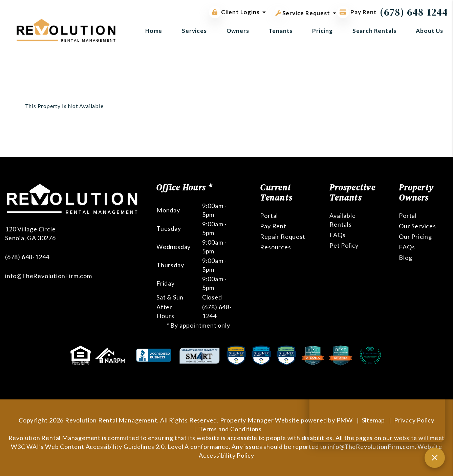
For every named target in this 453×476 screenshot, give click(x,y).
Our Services (417, 226)
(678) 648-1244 (414, 12)
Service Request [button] (303, 12)
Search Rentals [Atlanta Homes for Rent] (374, 31)
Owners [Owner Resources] (238, 31)
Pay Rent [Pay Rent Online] (357, 12)
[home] (66, 30)
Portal (269, 215)
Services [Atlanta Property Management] (194, 31)
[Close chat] (435, 458)
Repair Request (283, 236)
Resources (275, 247)
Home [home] (154, 31)
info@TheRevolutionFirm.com (49, 276)
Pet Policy (344, 245)
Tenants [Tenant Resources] (281, 31)
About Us (429, 31)
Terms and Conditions (230, 429)
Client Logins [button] (234, 12)
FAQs (337, 235)
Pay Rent (273, 226)
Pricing (322, 31)
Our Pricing (415, 236)
